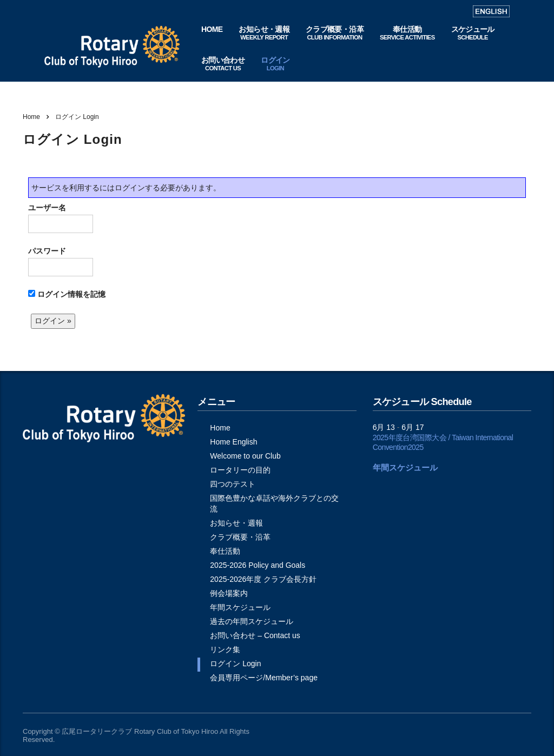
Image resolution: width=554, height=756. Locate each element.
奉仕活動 (225, 551)
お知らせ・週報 (236, 523)
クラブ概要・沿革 (240, 537)
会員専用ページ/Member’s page (264, 678)
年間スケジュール (240, 607)
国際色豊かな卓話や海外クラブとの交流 (274, 503)
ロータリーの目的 (240, 470)
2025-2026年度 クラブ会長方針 (263, 579)
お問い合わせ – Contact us (255, 635)
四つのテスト (233, 484)
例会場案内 (229, 593)
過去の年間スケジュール (252, 621)
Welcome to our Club (245, 456)
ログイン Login (235, 664)
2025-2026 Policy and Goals (258, 565)
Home (31, 117)
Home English (233, 442)
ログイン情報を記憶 (67, 294)
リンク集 (225, 649)
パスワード (61, 261)
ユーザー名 (61, 218)
